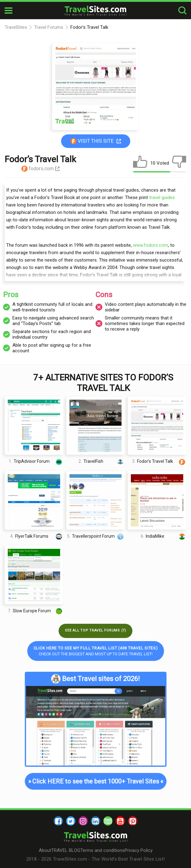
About (45, 850)
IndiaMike (164, 536)
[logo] (95, 11)
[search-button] (182, 11)
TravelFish (102, 461)
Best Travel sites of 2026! (95, 679)
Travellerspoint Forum (96, 536)
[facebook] (58, 821)
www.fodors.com (151, 245)
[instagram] (83, 821)
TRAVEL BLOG (66, 850)
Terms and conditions (102, 850)
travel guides (162, 197)
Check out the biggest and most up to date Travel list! (96, 651)
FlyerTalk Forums (37, 536)
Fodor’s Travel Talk (159, 461)
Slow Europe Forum (36, 611)
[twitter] (71, 821)
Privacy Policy (139, 850)
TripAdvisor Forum (36, 461)
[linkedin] (95, 821)
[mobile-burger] (9, 11)
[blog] (108, 821)
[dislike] (179, 163)
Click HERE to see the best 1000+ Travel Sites (95, 781)
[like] (140, 163)
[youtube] (120, 821)
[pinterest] (133, 821)
